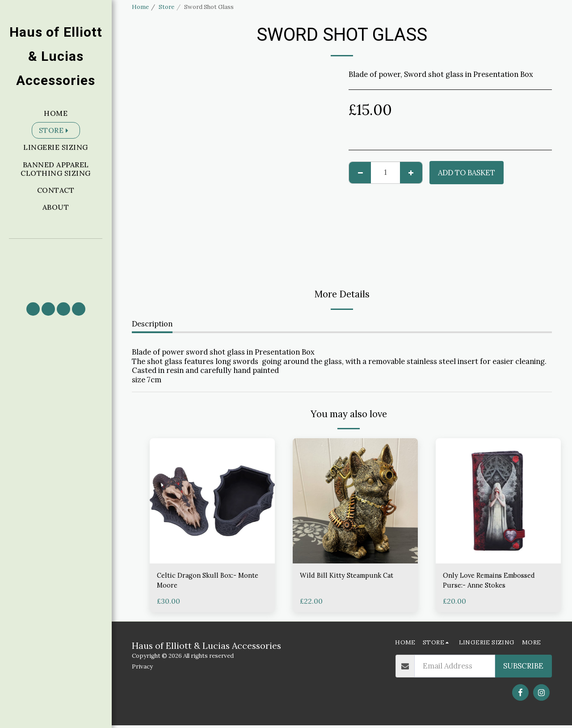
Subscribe (523, 669)
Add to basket (467, 173)
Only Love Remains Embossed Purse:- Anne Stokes (494, 582)
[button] (56, 266)
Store (166, 7)
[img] (212, 501)
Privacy (142, 669)
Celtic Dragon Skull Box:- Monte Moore (201, 582)
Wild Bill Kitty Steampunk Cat (351, 576)
